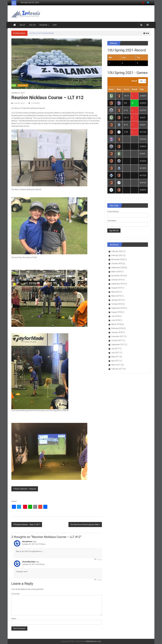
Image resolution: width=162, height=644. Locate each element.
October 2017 (117, 340)
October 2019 (117, 280)
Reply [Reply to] (100, 559)
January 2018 (117, 332)
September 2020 (118, 268)
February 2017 (117, 369)
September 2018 (118, 308)
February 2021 (117, 255)
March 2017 (116, 365)
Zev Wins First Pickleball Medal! (41, 33)
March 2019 (116, 296)
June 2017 (115, 353)
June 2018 (115, 320)
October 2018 (117, 304)
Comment (15, 594)
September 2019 (118, 284)
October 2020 (117, 264)
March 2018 (116, 324)
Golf (55, 25)
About (22, 25)
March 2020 (116, 272)
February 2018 (117, 328)
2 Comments (34, 103)
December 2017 (118, 336)
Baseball (43, 25)
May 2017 (115, 357)
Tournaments (23, 85)
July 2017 (115, 349)
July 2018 (115, 316)
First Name (112, 221)
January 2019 (117, 300)
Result (134, 81)
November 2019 (118, 276)
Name (14, 619)
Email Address (113, 212)
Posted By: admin (19, 103)
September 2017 (118, 345)
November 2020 (118, 259)
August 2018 (116, 312)
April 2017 (115, 361)
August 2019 (116, 288)
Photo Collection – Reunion (25, 489)
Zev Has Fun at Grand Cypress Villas (85, 525)
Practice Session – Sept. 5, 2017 (27, 525)
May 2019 (115, 292)
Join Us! (32, 25)
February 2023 (117, 251)
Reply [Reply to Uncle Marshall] (100, 580)
